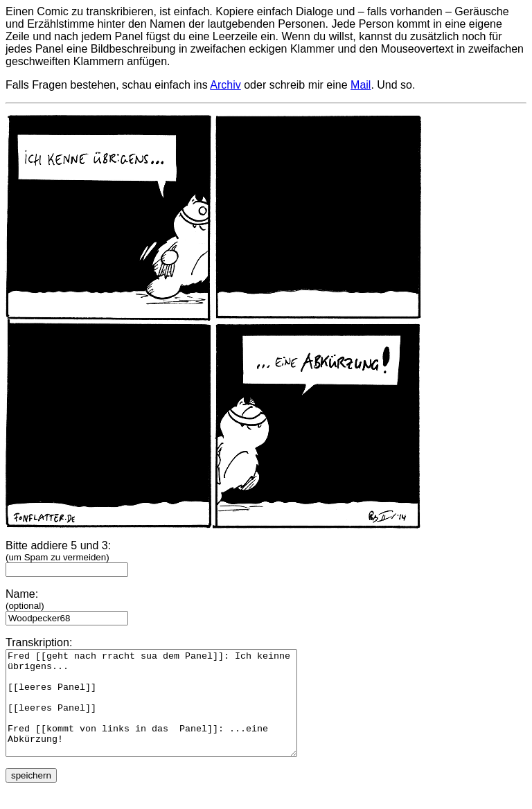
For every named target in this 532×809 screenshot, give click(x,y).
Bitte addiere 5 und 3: (67, 557)
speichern (31, 796)
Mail (361, 85)
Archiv (225, 85)
